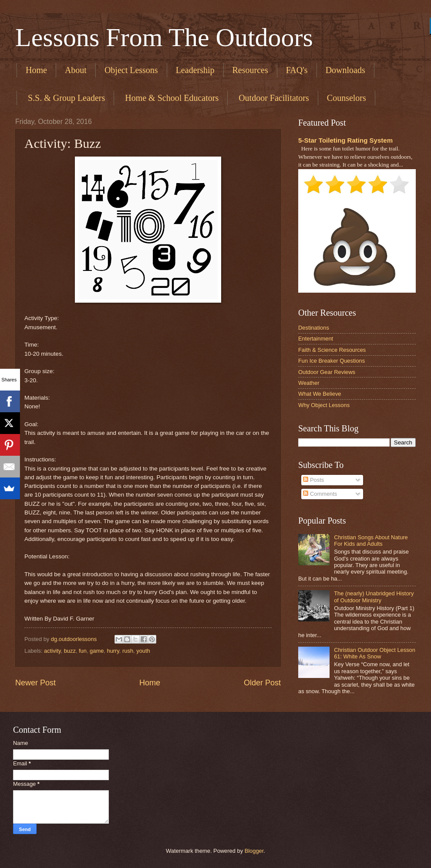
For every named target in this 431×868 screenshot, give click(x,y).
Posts (313, 480)
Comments (320, 494)
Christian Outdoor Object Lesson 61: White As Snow (375, 653)
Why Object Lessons (324, 405)
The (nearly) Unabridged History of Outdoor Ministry (374, 597)
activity (52, 651)
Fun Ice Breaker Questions (332, 361)
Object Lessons (131, 70)
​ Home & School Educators (171, 98)
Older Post (262, 683)
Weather (309, 383)
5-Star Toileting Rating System (345, 140)
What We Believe (320, 394)
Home (36, 70)
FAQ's (297, 70)
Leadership (195, 70)
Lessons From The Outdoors (164, 37)
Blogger (254, 851)
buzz (70, 651)
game (97, 651)
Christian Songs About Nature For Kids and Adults (371, 541)
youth (143, 651)
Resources (250, 70)
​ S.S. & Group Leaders (65, 98)
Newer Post (35, 683)
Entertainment (316, 339)
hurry (113, 651)
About (76, 70)
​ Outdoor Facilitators (273, 98)
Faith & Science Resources (332, 350)
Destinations (314, 328)
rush (128, 651)
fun (83, 651)
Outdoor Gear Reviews (327, 372)
